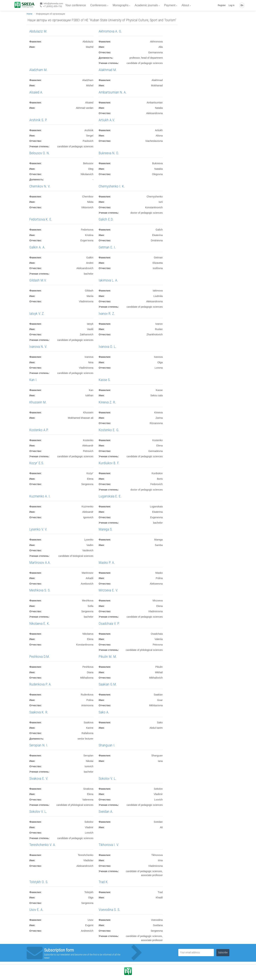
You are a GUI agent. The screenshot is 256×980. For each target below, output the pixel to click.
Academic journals (146, 5)
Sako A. (104, 712)
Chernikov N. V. (40, 186)
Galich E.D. (106, 219)
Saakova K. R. (39, 712)
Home (30, 14)
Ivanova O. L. (107, 347)
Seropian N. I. (39, 745)
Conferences (98, 5)
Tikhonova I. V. (109, 845)
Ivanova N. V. (38, 347)
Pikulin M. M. (108, 657)
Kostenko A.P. (39, 430)
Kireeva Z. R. (107, 402)
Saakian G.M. (108, 684)
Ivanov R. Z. (107, 314)
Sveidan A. (106, 812)
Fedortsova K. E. (41, 219)
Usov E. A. (36, 910)
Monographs (121, 5)
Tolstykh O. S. (39, 882)
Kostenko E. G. (109, 430)
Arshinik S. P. (38, 120)
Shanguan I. (107, 745)
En (242, 5)
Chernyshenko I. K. (112, 186)
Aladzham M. (38, 70)
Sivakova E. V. (39, 778)
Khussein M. (38, 402)
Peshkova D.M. (40, 657)
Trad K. (104, 882)
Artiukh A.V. (107, 120)
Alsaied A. (36, 92)
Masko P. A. (107, 563)
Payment (170, 5)
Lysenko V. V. (38, 529)
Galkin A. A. (37, 247)
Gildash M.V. (38, 280)
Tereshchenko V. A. (43, 845)
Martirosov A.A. (40, 563)
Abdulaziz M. (38, 31)
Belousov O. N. (39, 153)
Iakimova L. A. (108, 280)
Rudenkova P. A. (40, 684)
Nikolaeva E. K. (40, 623)
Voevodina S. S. (109, 910)
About (185, 5)
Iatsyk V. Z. (37, 314)
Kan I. (33, 380)
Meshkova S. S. (40, 590)
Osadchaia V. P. (109, 623)
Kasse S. (105, 380)
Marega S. (106, 529)
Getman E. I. (107, 247)
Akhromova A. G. (110, 31)
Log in (232, 5)
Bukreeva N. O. (109, 153)
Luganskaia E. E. (110, 496)
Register (222, 5)
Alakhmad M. (108, 70)
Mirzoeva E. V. (108, 590)
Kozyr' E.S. (37, 463)
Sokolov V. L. (107, 778)
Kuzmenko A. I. (40, 496)
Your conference (76, 5)
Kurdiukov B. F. (109, 463)
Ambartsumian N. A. (113, 92)
